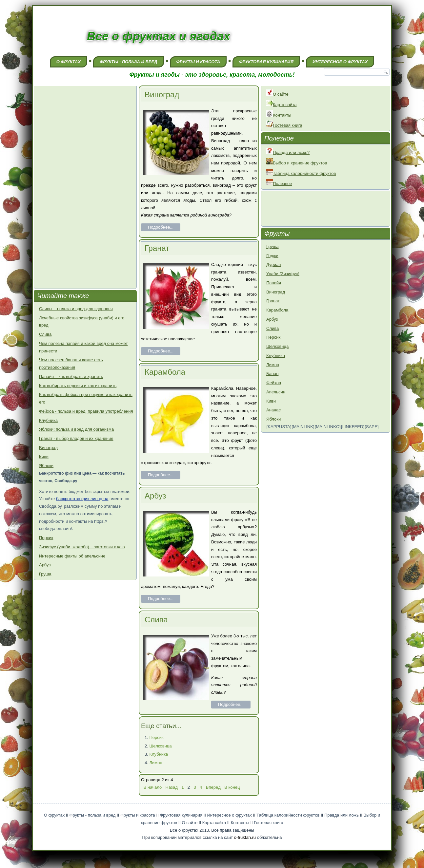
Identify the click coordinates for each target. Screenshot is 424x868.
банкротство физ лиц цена (82, 499)
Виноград (48, 448)
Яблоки (46, 466)
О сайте (277, 94)
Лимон (156, 763)
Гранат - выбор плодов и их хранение (76, 438)
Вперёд (213, 787)
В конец (232, 787)
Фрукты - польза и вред (128, 62)
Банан (272, 374)
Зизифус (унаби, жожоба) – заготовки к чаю (82, 547)
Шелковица (160, 746)
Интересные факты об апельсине (72, 556)
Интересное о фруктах (340, 62)
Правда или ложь (342, 815)
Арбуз (45, 565)
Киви (44, 457)
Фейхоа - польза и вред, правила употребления (86, 411)
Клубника (48, 420)
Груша (45, 574)
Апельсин (276, 392)
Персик (46, 538)
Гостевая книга (284, 125)
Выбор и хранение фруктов (297, 163)
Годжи (272, 256)
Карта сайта (281, 105)
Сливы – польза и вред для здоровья (76, 309)
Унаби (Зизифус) (283, 274)
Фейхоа (274, 383)
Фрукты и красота (198, 62)
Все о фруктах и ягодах (159, 36)
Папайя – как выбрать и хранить (71, 377)
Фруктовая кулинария (266, 62)
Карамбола (165, 372)
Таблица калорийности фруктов (301, 173)
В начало (153, 787)
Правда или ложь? (288, 152)
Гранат (157, 248)
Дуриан (273, 264)
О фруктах (69, 62)
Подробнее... (161, 227)
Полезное (279, 184)
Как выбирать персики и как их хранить (78, 386)
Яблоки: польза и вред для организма (76, 429)
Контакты (279, 115)
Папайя (274, 283)
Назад (172, 787)
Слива (45, 334)
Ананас (273, 410)
